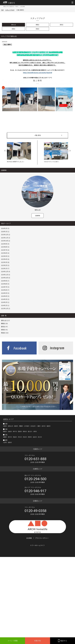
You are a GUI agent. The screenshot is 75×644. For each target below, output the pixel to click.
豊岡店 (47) (4, 327)
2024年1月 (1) (5, 305)
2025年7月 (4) (5, 250)
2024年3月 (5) (5, 299)
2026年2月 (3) (5, 228)
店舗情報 (38, 216)
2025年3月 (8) (5, 262)
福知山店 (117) (5, 320)
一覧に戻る (37, 135)
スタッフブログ (10, 10)
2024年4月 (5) (5, 296)
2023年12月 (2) (6, 308)
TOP (2, 10)
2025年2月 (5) (5, 265)
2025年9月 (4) (5, 244)
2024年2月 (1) (5, 302)
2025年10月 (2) (6, 241)
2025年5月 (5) (5, 256)
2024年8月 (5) (5, 284)
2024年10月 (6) (6, 278)
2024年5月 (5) (5, 293)
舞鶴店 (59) (4, 323)
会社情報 (29, 538)
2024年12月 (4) (6, 271)
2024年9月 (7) (5, 281)
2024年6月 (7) (5, 290)
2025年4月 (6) (5, 259)
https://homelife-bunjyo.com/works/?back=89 (38, 73)
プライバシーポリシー (42, 538)
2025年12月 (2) (6, 234)
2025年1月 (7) (5, 268)
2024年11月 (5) (6, 275)
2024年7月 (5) (5, 287)
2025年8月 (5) (5, 247)
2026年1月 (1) (5, 231)
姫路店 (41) (4, 330)
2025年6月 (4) (5, 253)
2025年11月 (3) (6, 238)
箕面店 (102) (5, 333)
